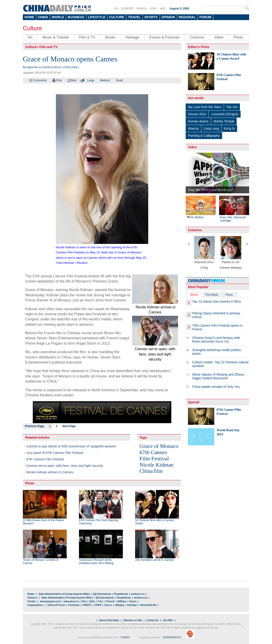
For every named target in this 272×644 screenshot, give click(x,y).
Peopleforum (121, 594)
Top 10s (232, 107)
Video (219, 37)
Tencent (110, 601)
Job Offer (168, 620)
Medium (105, 80)
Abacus (193, 128)
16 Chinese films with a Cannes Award (154, 522)
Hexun (133, 601)
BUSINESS (76, 17)
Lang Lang (211, 128)
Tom (100, 601)
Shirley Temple (224, 121)
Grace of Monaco (159, 446)
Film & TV (87, 37)
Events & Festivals (165, 37)
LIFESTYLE (97, 17)
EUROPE (128, 9)
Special (194, 402)
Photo (238, 37)
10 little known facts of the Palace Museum (43, 522)
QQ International (102, 594)
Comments (40, 80)
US (116, 9)
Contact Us (152, 620)
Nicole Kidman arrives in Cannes (50, 472)
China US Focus (56, 605)
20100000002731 (172, 637)
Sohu (92, 601)
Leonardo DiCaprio (225, 114)
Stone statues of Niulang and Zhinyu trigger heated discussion (218, 376)
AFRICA (142, 9)
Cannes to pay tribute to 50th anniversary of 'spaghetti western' (71, 446)
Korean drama (198, 121)
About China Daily (109, 620)
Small (119, 80)
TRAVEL (134, 17)
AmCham (132, 605)
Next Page (69, 426)
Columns (197, 37)
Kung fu (229, 128)
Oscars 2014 (197, 114)
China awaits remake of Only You (216, 387)
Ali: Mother (195, 217)
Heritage (132, 37)
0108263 (125, 637)
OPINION (168, 17)
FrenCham (74, 605)
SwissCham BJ (148, 605)
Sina (84, 601)
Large (91, 80)
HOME (29, 17)
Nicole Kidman (156, 465)
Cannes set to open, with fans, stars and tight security (65, 466)
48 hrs (194, 295)
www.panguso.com (50, 601)
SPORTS (151, 17)
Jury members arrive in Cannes (154, 560)
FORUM (205, 17)
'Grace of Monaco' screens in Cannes (41, 562)
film (158, 471)
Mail (74, 80)
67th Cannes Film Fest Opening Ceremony (98, 522)
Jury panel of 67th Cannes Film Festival (55, 453)
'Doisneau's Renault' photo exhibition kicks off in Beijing (96, 562)
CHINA (43, 17)
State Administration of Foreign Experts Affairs (64, 594)
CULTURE (117, 17)
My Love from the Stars (205, 107)
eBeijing (119, 605)
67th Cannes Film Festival (45, 459)
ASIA (153, 9)
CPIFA (98, 605)
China (146, 471)
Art (30, 37)
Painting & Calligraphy (204, 136)
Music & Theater (56, 37)
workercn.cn (138, 594)
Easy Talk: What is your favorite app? (211, 190)
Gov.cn (108, 605)
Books (110, 37)
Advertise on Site (133, 620)
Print (59, 80)
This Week (212, 295)
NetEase (122, 601)
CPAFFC (87, 605)
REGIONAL (187, 17)
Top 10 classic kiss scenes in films (217, 301)
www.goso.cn (71, 601)
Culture (33, 28)
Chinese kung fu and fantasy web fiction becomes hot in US (216, 340)
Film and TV (48, 47)
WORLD (58, 17)
